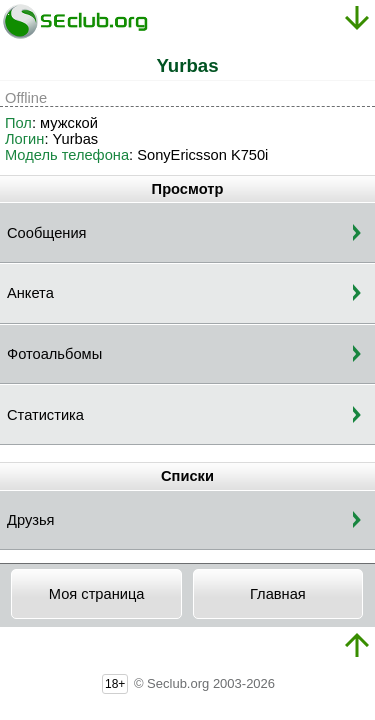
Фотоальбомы (54, 354)
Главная (278, 594)
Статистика (45, 415)
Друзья (31, 520)
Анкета (30, 293)
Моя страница (97, 594)
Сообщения (47, 233)
